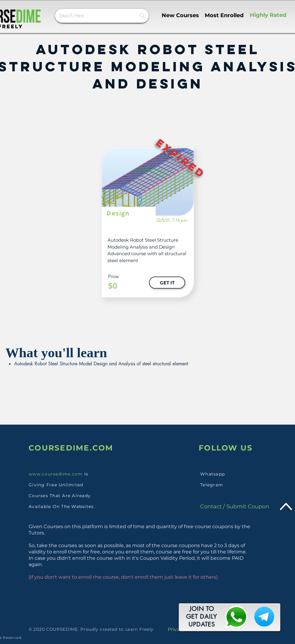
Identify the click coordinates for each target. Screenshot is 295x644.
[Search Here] (93, 16)
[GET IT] (167, 283)
